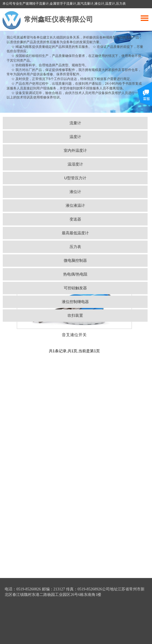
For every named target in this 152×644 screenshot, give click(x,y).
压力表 (75, 247)
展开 (145, 98)
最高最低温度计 (75, 233)
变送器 (75, 219)
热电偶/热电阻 (75, 274)
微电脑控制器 (75, 260)
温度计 (75, 137)
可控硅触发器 (75, 288)
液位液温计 (75, 205)
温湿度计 (75, 164)
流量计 (75, 123)
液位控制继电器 (75, 302)
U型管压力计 (75, 178)
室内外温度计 (75, 150)
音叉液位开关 (74, 335)
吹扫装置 (75, 315)
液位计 (75, 192)
